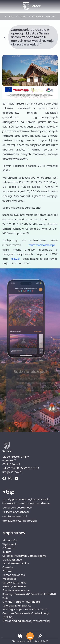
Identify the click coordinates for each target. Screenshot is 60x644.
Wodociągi (9, 579)
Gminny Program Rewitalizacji (21, 602)
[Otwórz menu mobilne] (30, 636)
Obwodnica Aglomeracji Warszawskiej (26, 621)
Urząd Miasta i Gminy (16, 563)
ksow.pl (15, 259)
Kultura (7, 552)
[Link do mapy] (20, 636)
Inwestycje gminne (14, 586)
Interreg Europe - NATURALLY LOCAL (25, 609)
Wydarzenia (10, 544)
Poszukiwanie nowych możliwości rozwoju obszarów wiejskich (44, 17)
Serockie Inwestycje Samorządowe (24, 556)
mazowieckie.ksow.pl (42, 245)
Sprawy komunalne (14, 583)
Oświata (8, 567)
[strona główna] (3, 17)
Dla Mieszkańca (11, 17)
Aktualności (10, 540)
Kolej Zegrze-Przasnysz (17, 606)
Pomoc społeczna (14, 575)
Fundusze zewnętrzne (16, 590)
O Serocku (9, 548)
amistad (35, 641)
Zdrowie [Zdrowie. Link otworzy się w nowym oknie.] (7, 571)
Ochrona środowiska (23, 17)
